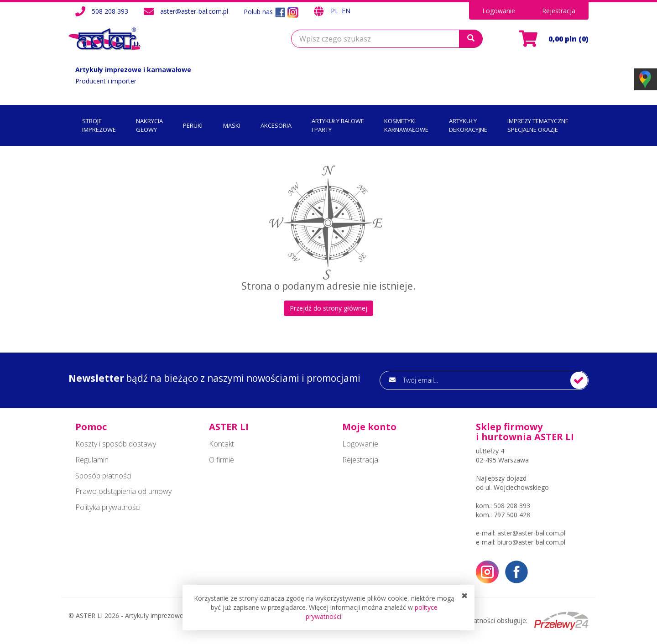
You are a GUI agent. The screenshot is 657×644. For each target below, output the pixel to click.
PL (336, 11)
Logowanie (499, 11)
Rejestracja (559, 11)
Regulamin (92, 460)
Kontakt (222, 444)
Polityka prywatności (108, 507)
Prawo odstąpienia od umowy (123, 491)
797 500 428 (512, 515)
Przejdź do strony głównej (328, 308)
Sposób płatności (103, 476)
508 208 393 (110, 11)
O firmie (222, 460)
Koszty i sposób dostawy (116, 444)
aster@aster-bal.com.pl (194, 11)
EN (346, 11)
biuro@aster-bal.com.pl (531, 542)
